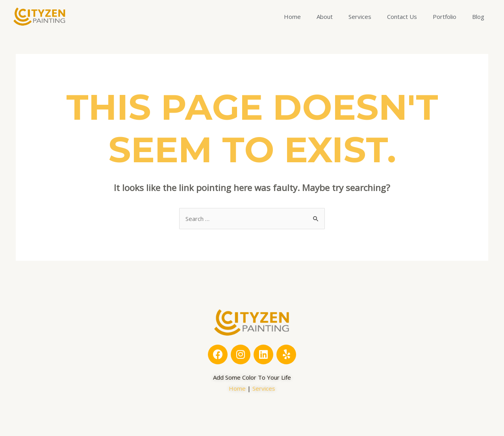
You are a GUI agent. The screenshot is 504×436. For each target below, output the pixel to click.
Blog (478, 17)
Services (360, 17)
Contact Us (402, 17)
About (325, 17)
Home (292, 17)
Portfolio (445, 17)
